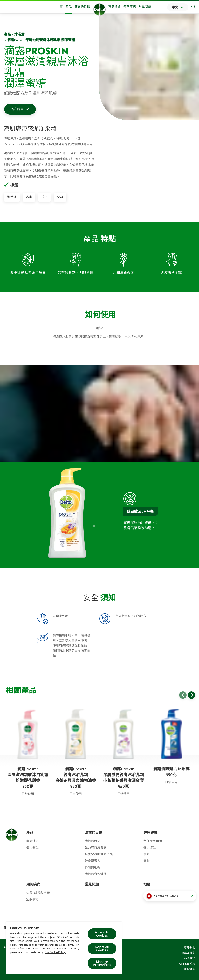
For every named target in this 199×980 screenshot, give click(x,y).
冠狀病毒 (32, 899)
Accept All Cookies (102, 934)
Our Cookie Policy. (55, 952)
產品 (7, 34)
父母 (60, 197)
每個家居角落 (153, 841)
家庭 (147, 854)
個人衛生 (32, 848)
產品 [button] (69, 7)
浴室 (29, 197)
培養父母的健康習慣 (99, 854)
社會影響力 (93, 861)
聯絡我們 (190, 947)
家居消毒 (32, 841)
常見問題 (145, 7)
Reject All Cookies (102, 949)
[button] (170, 896)
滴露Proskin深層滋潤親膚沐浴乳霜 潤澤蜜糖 (41, 40)
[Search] (193, 7)
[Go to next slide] (191, 695)
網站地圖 (190, 969)
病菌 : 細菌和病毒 (38, 893)
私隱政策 (190, 958)
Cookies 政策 (187, 964)
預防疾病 (130, 7)
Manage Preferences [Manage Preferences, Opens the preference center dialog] (102, 963)
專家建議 (114, 7)
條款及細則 (188, 953)
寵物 (147, 861)
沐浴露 (19, 34)
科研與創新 (93, 867)
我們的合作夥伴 (96, 874)
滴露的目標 (82, 7)
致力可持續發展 (96, 848)
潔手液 (12, 197)
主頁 (60, 7)
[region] (64, 948)
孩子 (45, 197)
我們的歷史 (93, 841)
